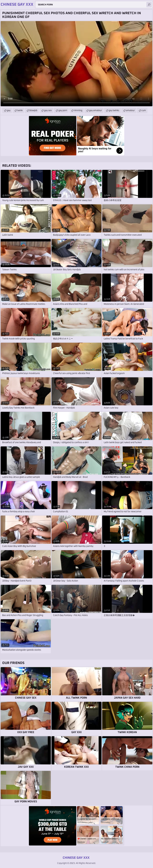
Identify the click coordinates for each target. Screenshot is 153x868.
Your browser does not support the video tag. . (76, 64)
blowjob (33, 111)
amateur (130, 111)
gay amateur (95, 111)
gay (9, 111)
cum (144, 111)
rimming (78, 111)
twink (20, 111)
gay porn (63, 111)
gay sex (48, 111)
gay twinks (114, 111)
